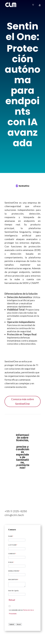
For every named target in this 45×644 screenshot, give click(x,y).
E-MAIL (11, 562)
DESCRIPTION (13, 580)
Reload (12, 600)
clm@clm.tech (14, 515)
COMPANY (12, 554)
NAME (11, 536)
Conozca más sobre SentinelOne (22, 401)
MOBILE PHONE (14, 571)
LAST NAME (13, 545)
